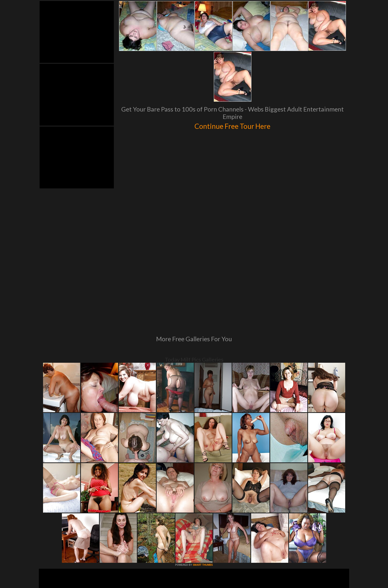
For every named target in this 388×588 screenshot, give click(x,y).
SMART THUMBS (203, 497)
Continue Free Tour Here (232, 125)
